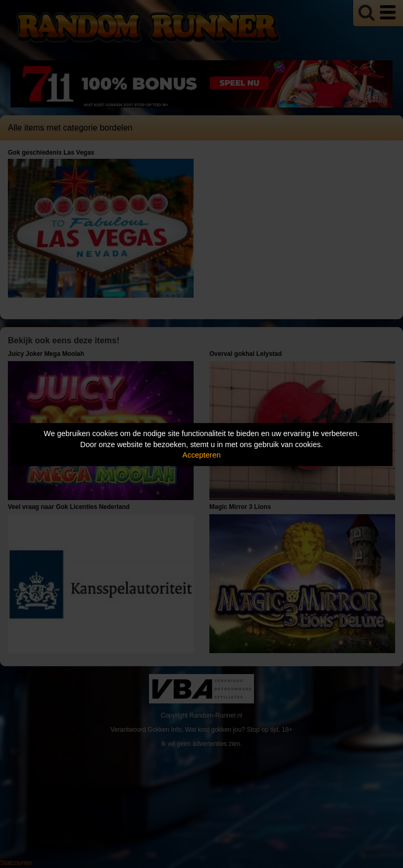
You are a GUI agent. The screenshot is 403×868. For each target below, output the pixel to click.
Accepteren (202, 455)
